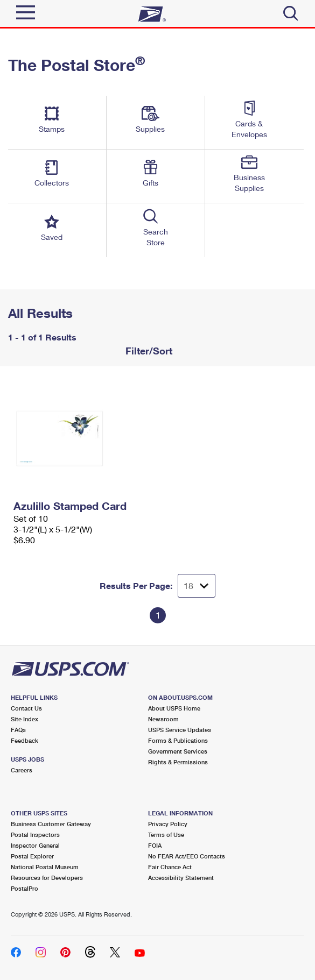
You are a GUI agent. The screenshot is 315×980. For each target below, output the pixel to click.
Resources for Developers (47, 878)
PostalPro (24, 888)
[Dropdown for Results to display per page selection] (197, 586)
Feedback (24, 740)
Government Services (178, 751)
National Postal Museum (45, 867)
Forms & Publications (178, 740)
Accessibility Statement (181, 878)
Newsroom (163, 719)
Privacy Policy (168, 824)
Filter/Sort (148, 351)
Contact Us (26, 708)
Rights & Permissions (178, 762)
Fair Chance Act (170, 867)
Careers (22, 770)
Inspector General (35, 845)
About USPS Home (174, 708)
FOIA (155, 845)
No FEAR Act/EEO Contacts (187, 856)
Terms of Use (166, 835)
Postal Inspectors (35, 835)
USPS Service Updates (180, 730)
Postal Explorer (32, 856)
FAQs (18, 730)
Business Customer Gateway (51, 824)
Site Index (24, 719)
